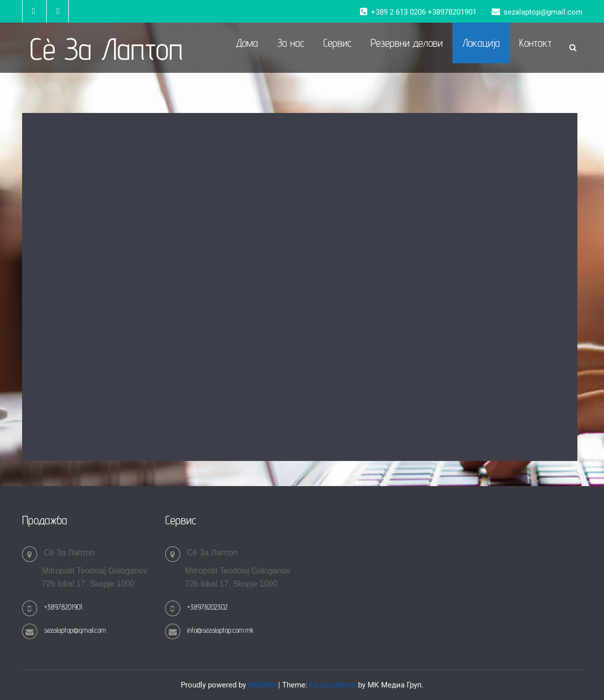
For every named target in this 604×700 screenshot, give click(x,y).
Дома (247, 43)
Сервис (337, 43)
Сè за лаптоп (333, 685)
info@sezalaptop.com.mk (220, 630)
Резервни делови (407, 43)
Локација (481, 43)
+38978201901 (63, 607)
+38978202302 (207, 607)
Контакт (535, 43)
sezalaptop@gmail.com (75, 630)
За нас (291, 43)
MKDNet (262, 685)
